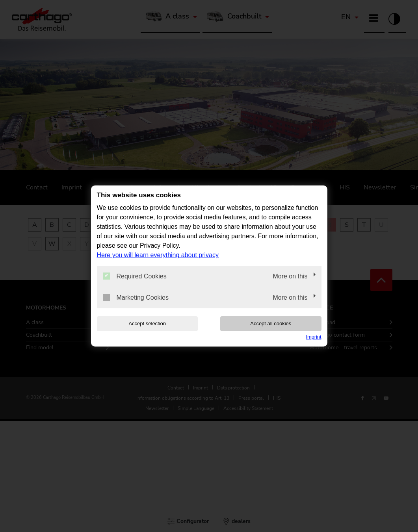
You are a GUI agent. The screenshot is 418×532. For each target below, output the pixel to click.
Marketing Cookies (136, 297)
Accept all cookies (271, 323)
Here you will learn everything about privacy (158, 255)
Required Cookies (135, 276)
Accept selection (147, 323)
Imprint (313, 337)
